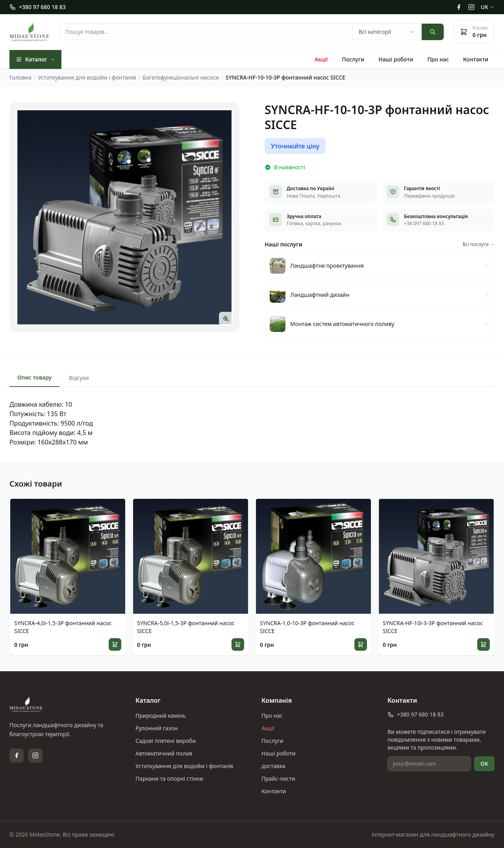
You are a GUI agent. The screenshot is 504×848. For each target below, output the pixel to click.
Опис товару (34, 377)
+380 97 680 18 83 (38, 7)
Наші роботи (396, 59)
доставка (273, 766)
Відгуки (79, 378)
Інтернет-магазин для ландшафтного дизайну (433, 834)
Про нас (438, 59)
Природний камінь (161, 716)
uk (488, 7)
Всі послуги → (479, 244)
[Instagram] (471, 7)
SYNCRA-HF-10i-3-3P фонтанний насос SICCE (433, 627)
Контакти (476, 59)
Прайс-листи (278, 779)
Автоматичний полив (164, 753)
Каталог (35, 59)
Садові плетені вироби (166, 741)
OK (484, 764)
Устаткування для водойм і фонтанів (184, 766)
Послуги (353, 59)
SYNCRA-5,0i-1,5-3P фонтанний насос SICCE (186, 627)
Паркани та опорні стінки (169, 779)
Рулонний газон (157, 728)
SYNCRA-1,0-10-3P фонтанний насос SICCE (307, 627)
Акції (321, 59)
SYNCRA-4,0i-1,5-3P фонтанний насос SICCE (63, 627)
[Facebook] (459, 7)
